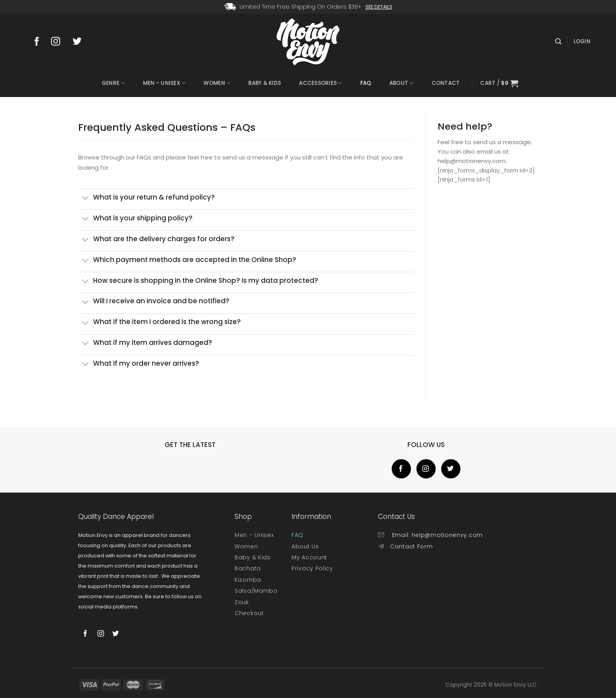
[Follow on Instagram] (59, 42)
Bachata (248, 568)
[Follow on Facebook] (39, 42)
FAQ (366, 83)
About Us (305, 546)
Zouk (242, 602)
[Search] (558, 41)
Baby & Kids (265, 83)
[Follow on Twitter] (81, 42)
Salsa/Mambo (256, 591)
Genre (113, 83)
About (401, 83)
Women (217, 83)
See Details (379, 7)
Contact (446, 83)
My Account (309, 557)
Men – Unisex (164, 83)
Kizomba (248, 580)
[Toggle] (85, 199)
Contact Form (411, 546)
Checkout (249, 613)
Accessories (320, 83)
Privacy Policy (312, 568)
